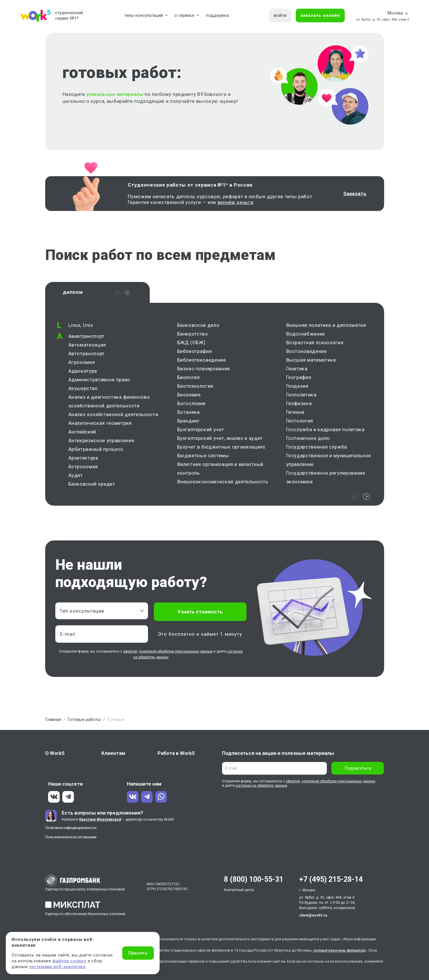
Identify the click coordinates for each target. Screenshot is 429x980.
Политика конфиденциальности (71, 829)
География (299, 379)
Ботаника (189, 414)
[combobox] (102, 612)
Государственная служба (317, 448)
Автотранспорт (87, 355)
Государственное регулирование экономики (326, 479)
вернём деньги (236, 202)
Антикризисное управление (101, 442)
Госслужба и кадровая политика (325, 431)
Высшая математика (311, 361)
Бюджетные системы (203, 457)
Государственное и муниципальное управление (329, 461)
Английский (82, 433)
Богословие (192, 405)
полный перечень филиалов (339, 952)
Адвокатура (83, 372)
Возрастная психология (315, 344)
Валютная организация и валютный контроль (220, 470)
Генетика (297, 370)
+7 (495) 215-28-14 (331, 881)
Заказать (355, 194)
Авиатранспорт (87, 338)
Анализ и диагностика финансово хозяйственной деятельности (109, 403)
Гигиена (295, 414)
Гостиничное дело (308, 440)
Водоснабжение (306, 335)
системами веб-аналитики (57, 967)
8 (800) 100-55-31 (254, 881)
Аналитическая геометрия (100, 425)
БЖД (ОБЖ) (191, 344)
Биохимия (189, 396)
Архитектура (83, 459)
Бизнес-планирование (204, 370)
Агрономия (82, 364)
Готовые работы (84, 721)
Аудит (76, 477)
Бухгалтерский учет (201, 431)
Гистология (300, 422)
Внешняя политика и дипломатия (326, 327)
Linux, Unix (81, 327)
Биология (189, 379)
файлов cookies (69, 961)
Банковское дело (198, 327)
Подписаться (358, 770)
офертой (130, 653)
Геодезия (297, 387)
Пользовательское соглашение (71, 838)
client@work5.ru (313, 917)
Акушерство (83, 390)
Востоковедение (306, 353)
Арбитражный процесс (96, 451)
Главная (53, 721)
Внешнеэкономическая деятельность (223, 483)
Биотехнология (195, 387)
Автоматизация (87, 346)
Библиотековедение (202, 361)
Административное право (100, 381)
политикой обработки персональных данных (176, 653)
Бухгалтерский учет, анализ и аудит (220, 440)
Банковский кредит (92, 485)
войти (280, 15)
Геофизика (299, 405)
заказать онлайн (320, 15)
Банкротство (193, 335)
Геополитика (301, 396)
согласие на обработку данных (261, 787)
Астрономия (83, 468)
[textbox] (99, 612)
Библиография (195, 353)
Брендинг (189, 422)
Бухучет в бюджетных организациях (221, 448)
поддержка (217, 15)
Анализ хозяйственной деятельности (113, 416)
